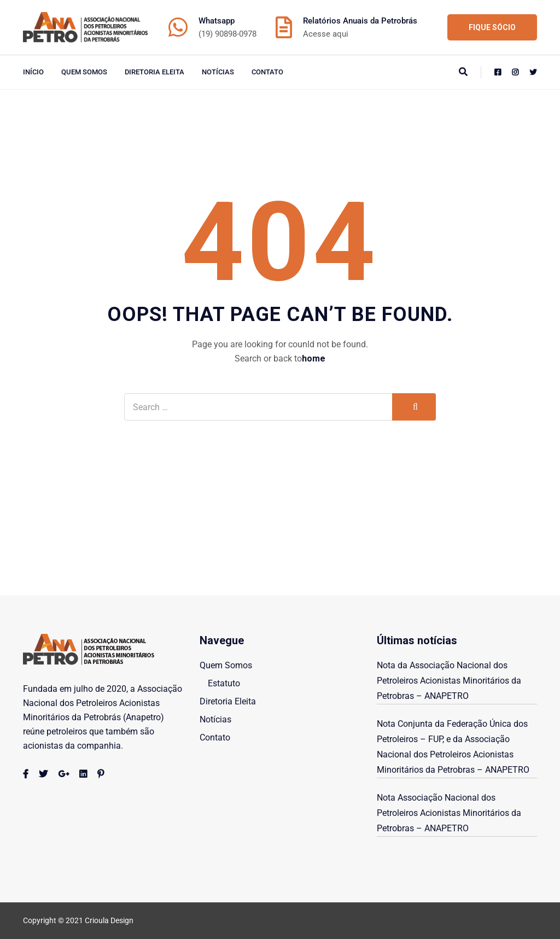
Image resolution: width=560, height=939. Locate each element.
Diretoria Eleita (154, 72)
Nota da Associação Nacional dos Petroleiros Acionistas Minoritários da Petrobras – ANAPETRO (449, 681)
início (33, 72)
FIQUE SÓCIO (492, 27)
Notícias (218, 72)
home (314, 358)
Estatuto (224, 683)
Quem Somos (84, 72)
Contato (267, 72)
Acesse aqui (326, 34)
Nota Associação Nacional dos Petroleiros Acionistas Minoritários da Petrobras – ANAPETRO (449, 813)
